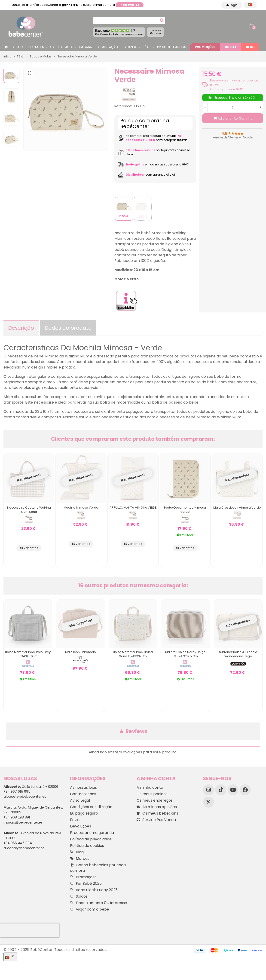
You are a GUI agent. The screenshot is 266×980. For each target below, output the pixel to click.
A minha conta (150, 787)
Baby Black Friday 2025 (94, 890)
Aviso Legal (80, 800)
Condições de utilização (91, 807)
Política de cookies (87, 846)
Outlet (231, 47)
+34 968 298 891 (17, 817)
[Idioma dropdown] (250, 5)
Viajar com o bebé (90, 909)
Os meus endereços (155, 800)
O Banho (131, 47)
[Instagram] (208, 790)
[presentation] (30, 930)
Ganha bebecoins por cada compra (98, 868)
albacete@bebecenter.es (25, 797)
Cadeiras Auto (62, 47)
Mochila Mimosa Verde (81, 508)
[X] (208, 802)
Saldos (79, 896)
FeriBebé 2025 (86, 884)
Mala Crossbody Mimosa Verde (237, 508)
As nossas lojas (83, 787)
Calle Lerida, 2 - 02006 (31, 787)
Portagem (37, 47)
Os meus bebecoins (157, 813)
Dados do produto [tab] (68, 328)
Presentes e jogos (172, 47)
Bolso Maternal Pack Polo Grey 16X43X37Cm (28, 654)
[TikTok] (221, 790)
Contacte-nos (83, 794)
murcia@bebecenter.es (23, 822)
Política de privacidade (91, 839)
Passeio (17, 47)
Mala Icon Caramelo (81, 652)
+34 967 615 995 (17, 791)
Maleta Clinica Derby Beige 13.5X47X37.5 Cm (185, 654)
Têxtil (147, 47)
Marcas (156, 32)
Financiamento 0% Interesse (99, 903)
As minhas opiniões (157, 807)
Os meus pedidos (152, 794)
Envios (76, 820)
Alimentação (108, 47)
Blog (250, 47)
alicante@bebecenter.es (24, 848)
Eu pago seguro (84, 813)
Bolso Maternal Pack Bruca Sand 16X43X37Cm (133, 654)
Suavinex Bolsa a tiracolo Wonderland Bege (238, 654)
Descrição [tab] (21, 328)
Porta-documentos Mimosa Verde (185, 510)
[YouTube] (233, 790)
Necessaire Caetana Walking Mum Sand (29, 510)
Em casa (86, 47)
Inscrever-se (130, 5)
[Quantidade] (233, 107)
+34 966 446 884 (18, 843)
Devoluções (81, 826)
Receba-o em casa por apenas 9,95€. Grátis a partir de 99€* (234, 85)
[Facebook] (245, 790)
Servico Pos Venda (156, 820)
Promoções (205, 47)
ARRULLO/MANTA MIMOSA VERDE (133, 508)
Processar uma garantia (92, 833)
